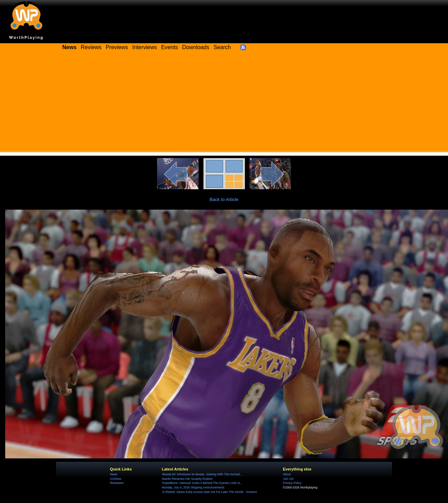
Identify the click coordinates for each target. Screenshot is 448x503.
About (287, 474)
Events (170, 47)
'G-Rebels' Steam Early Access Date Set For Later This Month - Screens (209, 492)
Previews (117, 47)
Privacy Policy (292, 483)
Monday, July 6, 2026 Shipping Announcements (193, 487)
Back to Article (224, 199)
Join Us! (288, 479)
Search (222, 47)
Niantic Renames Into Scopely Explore (187, 479)
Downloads (196, 47)
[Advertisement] (224, 104)
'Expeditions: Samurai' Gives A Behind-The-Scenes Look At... (202, 483)
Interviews (144, 47)
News (114, 474)
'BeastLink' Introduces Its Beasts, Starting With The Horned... (202, 474)
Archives (116, 479)
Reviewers (117, 483)
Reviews (91, 47)
